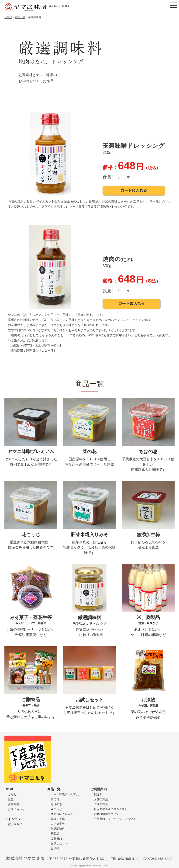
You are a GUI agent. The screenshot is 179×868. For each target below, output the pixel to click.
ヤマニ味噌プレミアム (65, 794)
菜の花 (55, 799)
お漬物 (55, 848)
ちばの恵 (56, 804)
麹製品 (55, 834)
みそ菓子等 (58, 824)
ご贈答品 (56, 838)
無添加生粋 (58, 819)
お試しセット (59, 843)
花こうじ (56, 809)
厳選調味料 (58, 829)
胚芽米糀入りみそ (62, 814)
